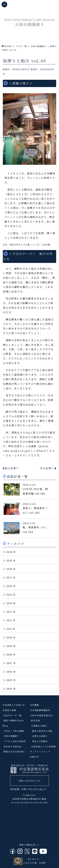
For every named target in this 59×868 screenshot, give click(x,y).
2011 (9, 629)
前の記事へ (12, 468)
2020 (9, 552)
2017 (9, 577)
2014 (9, 603)
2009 (9, 646)
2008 (9, 654)
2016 (9, 586)
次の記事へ (47, 468)
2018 (9, 569)
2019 (9, 560)
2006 (9, 672)
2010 (9, 637)
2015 (9, 595)
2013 (9, 612)
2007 (9, 663)
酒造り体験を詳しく (29, 845)
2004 (9, 689)
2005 (9, 680)
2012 (9, 620)
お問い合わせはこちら (29, 781)
